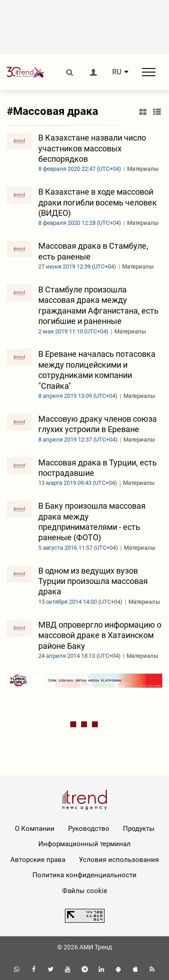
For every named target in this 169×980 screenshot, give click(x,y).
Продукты (139, 829)
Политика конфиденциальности (84, 875)
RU (117, 72)
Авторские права (38, 860)
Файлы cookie (85, 891)
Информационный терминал (84, 844)
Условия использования (119, 860)
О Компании (35, 829)
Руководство (89, 829)
